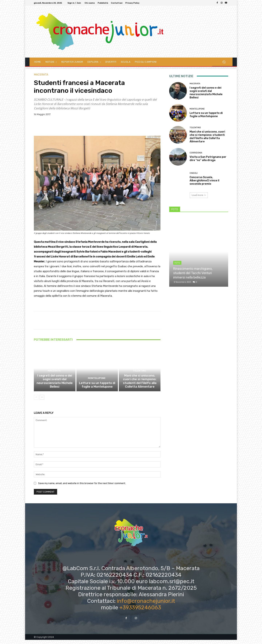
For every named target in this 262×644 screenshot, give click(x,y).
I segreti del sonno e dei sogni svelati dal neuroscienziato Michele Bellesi (55, 386)
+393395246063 (140, 612)
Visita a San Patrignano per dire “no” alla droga (208, 159)
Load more (199, 195)
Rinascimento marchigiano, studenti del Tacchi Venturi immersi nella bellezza (193, 273)
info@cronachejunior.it (146, 605)
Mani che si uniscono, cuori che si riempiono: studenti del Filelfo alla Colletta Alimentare (140, 386)
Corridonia (196, 153)
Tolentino (139, 377)
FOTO (177, 263)
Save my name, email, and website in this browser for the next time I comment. (82, 487)
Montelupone (97, 383)
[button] (224, 62)
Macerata (41, 75)
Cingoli (194, 173)
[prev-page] (36, 401)
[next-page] (42, 401)
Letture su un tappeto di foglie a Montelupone (97, 389)
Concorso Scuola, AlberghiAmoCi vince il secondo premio (204, 180)
